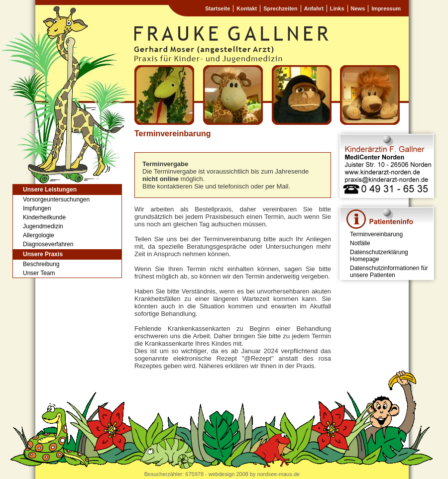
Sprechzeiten (280, 8)
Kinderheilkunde (44, 217)
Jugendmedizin (43, 226)
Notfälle (360, 243)
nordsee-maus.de (279, 474)
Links (337, 8)
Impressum (386, 8)
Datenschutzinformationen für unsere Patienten (389, 272)
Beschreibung (41, 264)
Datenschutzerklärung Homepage (379, 256)
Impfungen (37, 208)
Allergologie (39, 235)
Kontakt (247, 8)
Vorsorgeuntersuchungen (56, 199)
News (358, 8)
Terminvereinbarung (376, 234)
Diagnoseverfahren (48, 244)
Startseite (218, 8)
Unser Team (39, 273)
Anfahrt (314, 8)
